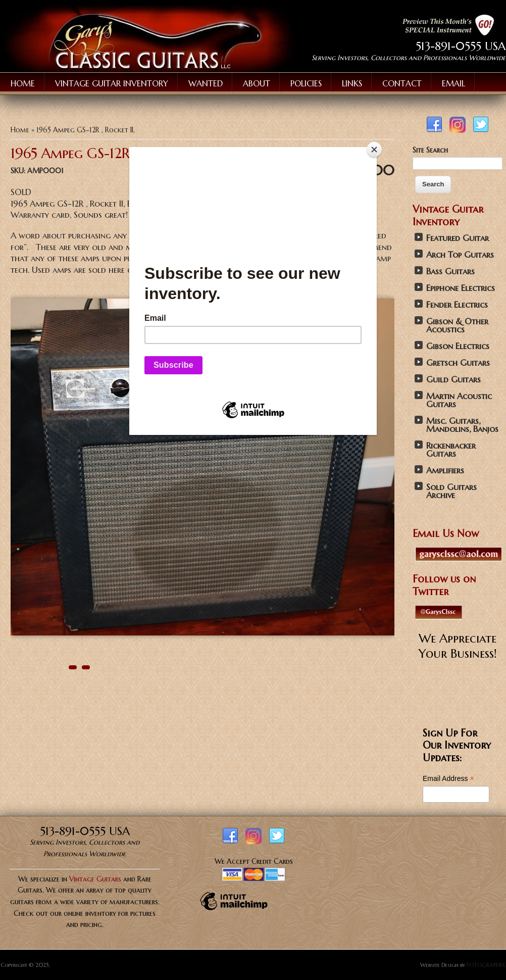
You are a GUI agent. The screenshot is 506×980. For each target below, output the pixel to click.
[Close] (374, 150)
